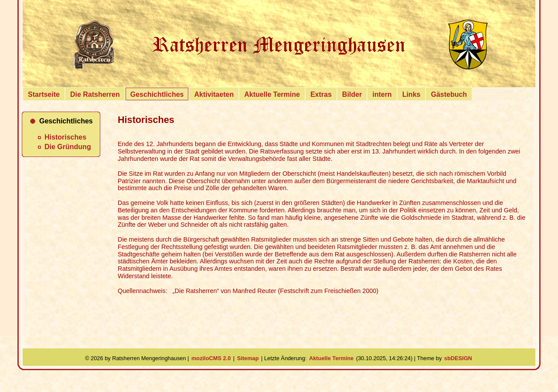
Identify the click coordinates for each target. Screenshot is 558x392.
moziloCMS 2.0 (211, 358)
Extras (321, 94)
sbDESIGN (458, 358)
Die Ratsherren (95, 94)
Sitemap (248, 358)
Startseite (44, 94)
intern (382, 94)
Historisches (65, 137)
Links (412, 94)
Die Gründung (68, 147)
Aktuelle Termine (272, 94)
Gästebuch (449, 94)
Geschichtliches (157, 94)
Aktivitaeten (214, 94)
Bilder (352, 94)
